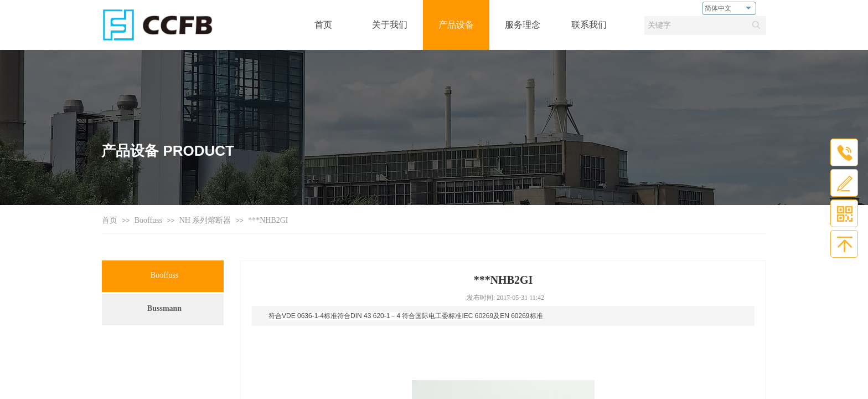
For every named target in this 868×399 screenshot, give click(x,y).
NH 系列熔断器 (205, 220)
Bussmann (164, 308)
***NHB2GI (268, 220)
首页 (110, 220)
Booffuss (148, 220)
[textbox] (695, 25)
